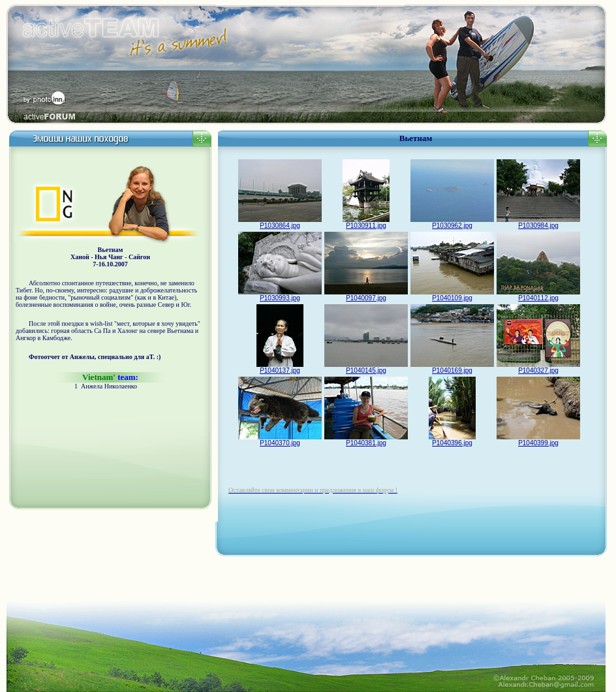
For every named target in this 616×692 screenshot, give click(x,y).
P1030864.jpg (280, 223)
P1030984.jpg (538, 223)
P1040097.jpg (366, 295)
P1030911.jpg (366, 223)
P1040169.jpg (452, 368)
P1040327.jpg (538, 368)
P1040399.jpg (538, 440)
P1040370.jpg (280, 440)
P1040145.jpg (366, 368)
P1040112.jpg (538, 295)
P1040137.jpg (280, 368)
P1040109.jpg (452, 295)
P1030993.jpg (280, 295)
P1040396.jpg (452, 440)
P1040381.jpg (366, 440)
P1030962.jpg (452, 223)
